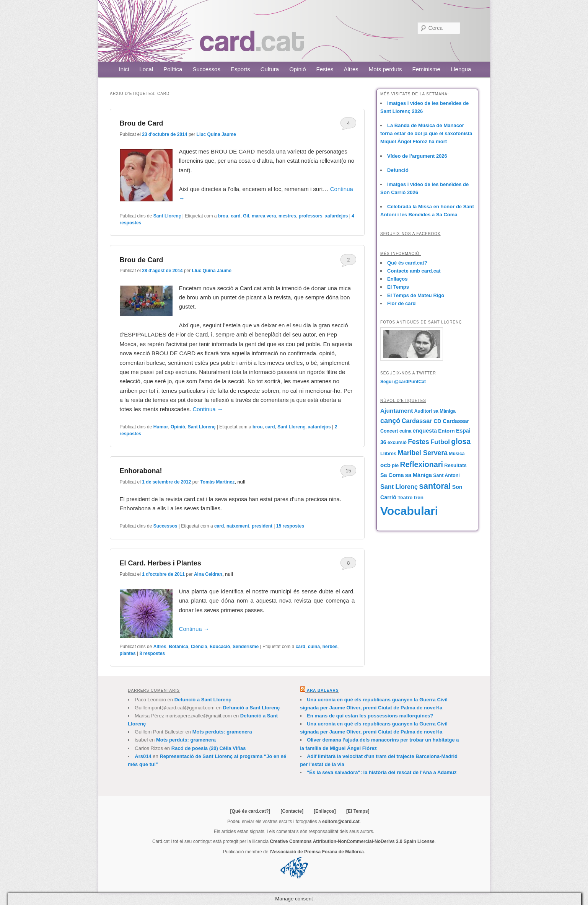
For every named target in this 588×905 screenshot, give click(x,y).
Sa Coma (392, 475)
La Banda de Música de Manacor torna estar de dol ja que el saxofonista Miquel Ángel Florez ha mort (426, 133)
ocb (385, 465)
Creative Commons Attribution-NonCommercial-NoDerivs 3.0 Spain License (352, 841)
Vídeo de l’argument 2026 (417, 156)
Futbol (440, 442)
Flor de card (401, 303)
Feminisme (426, 69)
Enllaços (397, 279)
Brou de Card (142, 123)
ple (395, 466)
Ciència (199, 647)
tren (419, 497)
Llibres (388, 453)
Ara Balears (323, 690)
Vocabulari (409, 511)
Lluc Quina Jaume (216, 134)
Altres (351, 69)
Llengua (461, 69)
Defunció (398, 170)
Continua (208, 409)
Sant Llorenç (167, 216)
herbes (330, 647)
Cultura (270, 69)
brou (223, 216)
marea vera (264, 216)
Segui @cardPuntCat (403, 382)
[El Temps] (358, 811)
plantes (128, 653)
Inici (124, 69)
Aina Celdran (208, 574)
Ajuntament (397, 411)
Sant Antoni (446, 475)
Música (457, 454)
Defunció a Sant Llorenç (203, 700)
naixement (238, 526)
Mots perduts (385, 69)
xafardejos (336, 216)
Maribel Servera (423, 453)
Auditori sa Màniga (435, 411)
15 (349, 471)
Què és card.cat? (407, 263)
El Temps (398, 287)
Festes (325, 69)
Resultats (455, 465)
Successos (206, 69)
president (262, 526)
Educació (220, 647)
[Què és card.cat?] (250, 811)
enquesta (425, 431)
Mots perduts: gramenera (222, 732)
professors (311, 216)
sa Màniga (419, 475)
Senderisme (246, 647)
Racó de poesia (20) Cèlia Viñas (209, 748)
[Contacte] (292, 811)
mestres (287, 216)
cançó (390, 421)
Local (146, 69)
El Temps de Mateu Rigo (416, 295)
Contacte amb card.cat (414, 271)
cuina (314, 647)
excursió (397, 443)
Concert (389, 431)
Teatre (405, 497)
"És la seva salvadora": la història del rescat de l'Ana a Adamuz (382, 772)
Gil (246, 216)
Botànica (178, 647)
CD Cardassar (451, 421)
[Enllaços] (325, 811)
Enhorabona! (141, 471)
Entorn (446, 431)
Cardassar (417, 421)
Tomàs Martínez (217, 482)
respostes (290, 526)
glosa (461, 441)
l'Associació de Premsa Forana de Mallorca (317, 852)
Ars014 (143, 756)
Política (173, 69)
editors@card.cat (341, 822)
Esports (240, 69)
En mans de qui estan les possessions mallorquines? (370, 716)
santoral (435, 486)
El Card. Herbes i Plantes (160, 563)
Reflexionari (422, 464)
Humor (161, 427)
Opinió (297, 69)
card (235, 216)
